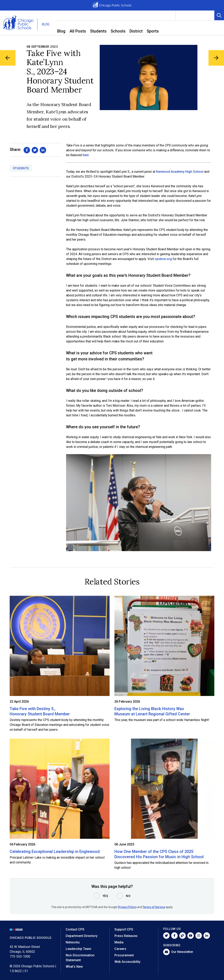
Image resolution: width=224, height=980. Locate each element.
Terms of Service (154, 907)
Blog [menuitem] (61, 31)
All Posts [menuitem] (78, 31)
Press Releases (126, 936)
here (86, 155)
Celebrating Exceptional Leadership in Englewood (55, 852)
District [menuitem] (136, 31)
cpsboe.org (163, 259)
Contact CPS (75, 929)
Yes (105, 896)
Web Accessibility (127, 962)
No (128, 896)
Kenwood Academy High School (180, 172)
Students (21, 168)
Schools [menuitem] (118, 31)
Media (119, 942)
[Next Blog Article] (216, 59)
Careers (120, 949)
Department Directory (82, 936)
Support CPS (124, 929)
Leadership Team (78, 949)
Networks (73, 942)
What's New (74, 967)
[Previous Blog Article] (8, 59)
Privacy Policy (127, 907)
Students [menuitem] (98, 31)
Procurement (124, 955)
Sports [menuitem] (153, 31)
